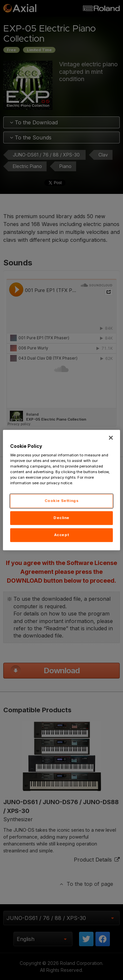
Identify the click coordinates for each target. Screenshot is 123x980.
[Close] (111, 438)
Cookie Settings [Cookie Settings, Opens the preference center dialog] (62, 501)
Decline (61, 518)
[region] (61, 490)
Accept (61, 535)
